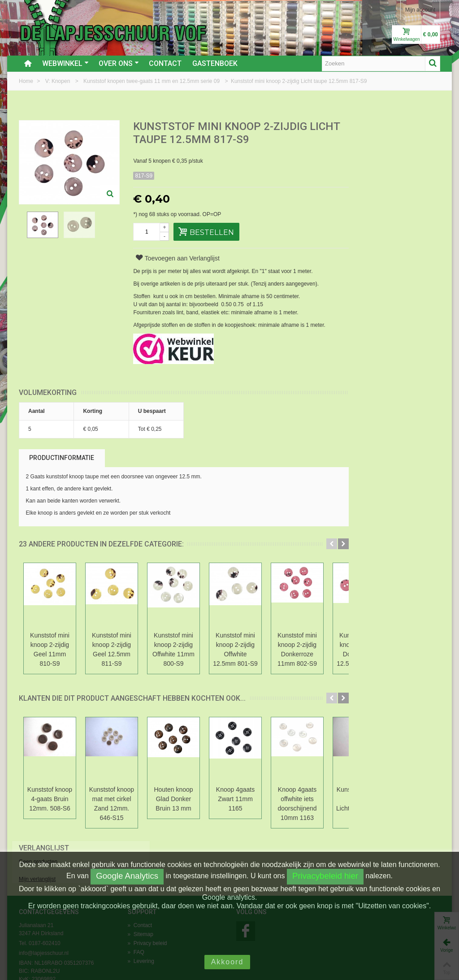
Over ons (119, 63)
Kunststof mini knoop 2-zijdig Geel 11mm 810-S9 (50, 649)
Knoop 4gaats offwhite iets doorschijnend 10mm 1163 (297, 804)
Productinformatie (62, 458)
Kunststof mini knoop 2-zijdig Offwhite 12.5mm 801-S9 (235, 649)
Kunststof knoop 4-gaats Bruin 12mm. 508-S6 (50, 799)
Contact (165, 63)
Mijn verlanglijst (364, 158)
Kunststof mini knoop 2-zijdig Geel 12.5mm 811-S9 (112, 649)
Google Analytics (127, 876)
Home (27, 81)
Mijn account (420, 10)
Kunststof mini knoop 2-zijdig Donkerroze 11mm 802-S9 (297, 649)
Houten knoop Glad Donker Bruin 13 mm (173, 799)
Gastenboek (215, 63)
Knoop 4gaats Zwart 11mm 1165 (235, 799)
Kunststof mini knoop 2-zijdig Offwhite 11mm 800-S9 (173, 649)
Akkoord (227, 962)
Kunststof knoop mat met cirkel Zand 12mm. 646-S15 (112, 804)
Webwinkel (65, 63)
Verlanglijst (370, 127)
